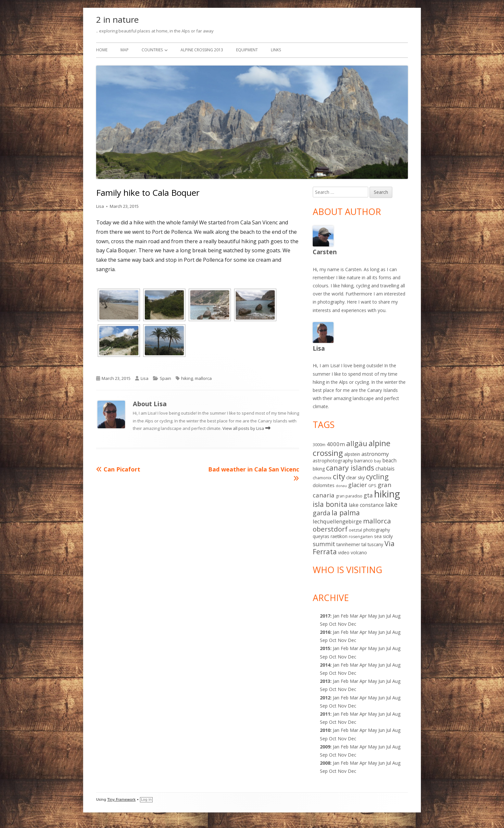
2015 (325, 648)
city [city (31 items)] (339, 477)
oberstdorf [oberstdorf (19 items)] (330, 529)
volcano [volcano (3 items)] (359, 552)
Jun (382, 616)
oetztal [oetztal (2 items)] (355, 530)
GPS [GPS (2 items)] (372, 486)
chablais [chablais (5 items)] (385, 469)
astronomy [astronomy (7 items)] (375, 454)
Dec (352, 673)
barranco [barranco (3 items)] (364, 461)
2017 (325, 616)
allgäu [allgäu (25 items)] (357, 443)
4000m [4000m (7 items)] (336, 444)
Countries (152, 50)
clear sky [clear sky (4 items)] (355, 477)
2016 (325, 632)
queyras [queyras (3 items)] (321, 536)
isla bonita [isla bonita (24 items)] (330, 504)
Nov (342, 673)
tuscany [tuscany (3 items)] (375, 544)
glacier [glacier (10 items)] (358, 485)
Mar (354, 616)
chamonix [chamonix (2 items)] (322, 478)
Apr (363, 632)
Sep (324, 640)
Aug (396, 616)
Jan (336, 616)
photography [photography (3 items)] (377, 530)
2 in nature (117, 19)
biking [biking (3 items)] (319, 469)
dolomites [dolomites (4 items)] (324, 485)
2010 (325, 730)
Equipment (247, 50)
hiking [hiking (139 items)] (387, 494)
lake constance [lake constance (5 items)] (366, 505)
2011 (325, 714)
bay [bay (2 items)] (378, 461)
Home (102, 50)
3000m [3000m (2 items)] (319, 445)
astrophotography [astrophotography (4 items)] (333, 460)
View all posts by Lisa (244, 428)
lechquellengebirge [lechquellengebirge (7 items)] (337, 521)
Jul (389, 616)
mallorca (203, 378)
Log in (146, 800)
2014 (325, 665)
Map (125, 50)
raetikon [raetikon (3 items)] (339, 536)
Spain (165, 378)
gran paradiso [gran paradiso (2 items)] (349, 496)
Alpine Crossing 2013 (202, 50)
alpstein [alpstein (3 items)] (352, 454)
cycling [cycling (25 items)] (377, 477)
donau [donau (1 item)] (341, 486)
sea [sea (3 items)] (378, 536)
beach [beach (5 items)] (389, 460)
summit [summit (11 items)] (324, 544)
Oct (333, 640)
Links (276, 50)
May (372, 632)
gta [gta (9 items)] (368, 495)
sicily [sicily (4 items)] (388, 536)
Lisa (100, 206)
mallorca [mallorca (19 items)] (377, 521)
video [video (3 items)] (344, 552)
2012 (325, 698)
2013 (325, 681)
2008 (325, 763)
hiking (187, 378)
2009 (325, 747)
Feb (345, 681)
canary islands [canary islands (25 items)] (350, 468)
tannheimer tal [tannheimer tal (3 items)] (351, 544)
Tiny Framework (121, 800)
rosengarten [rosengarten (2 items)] (361, 537)
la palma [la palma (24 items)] (346, 513)
